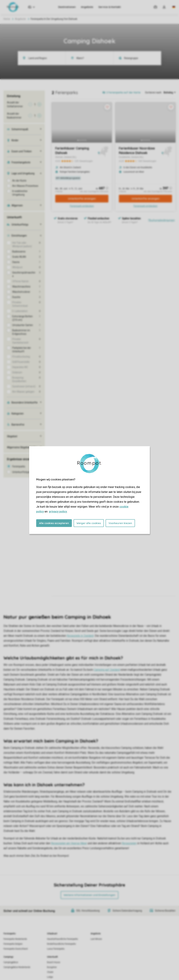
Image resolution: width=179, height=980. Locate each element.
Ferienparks (10, 934)
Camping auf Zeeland (107, 670)
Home (7, 19)
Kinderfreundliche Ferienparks (61, 944)
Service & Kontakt (110, 7)
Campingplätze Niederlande (17, 967)
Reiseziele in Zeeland (80, 636)
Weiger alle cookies (89, 523)
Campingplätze (11, 962)
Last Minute (96, 939)
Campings (8, 957)
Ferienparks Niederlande (15, 939)
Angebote (87, 7)
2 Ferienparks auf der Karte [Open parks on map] (123, 92)
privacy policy (58, 511)
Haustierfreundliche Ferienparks (62, 939)
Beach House (54, 962)
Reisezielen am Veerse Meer (69, 843)
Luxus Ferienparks (56, 949)
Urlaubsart (52, 934)
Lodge (50, 977)
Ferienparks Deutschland (16, 949)
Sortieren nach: (153, 92)
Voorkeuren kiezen (120, 523)
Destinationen (67, 7)
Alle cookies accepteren (54, 523)
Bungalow (52, 967)
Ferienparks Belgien (13, 944)
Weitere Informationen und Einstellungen (89, 895)
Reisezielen (129, 843)
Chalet (50, 972)
